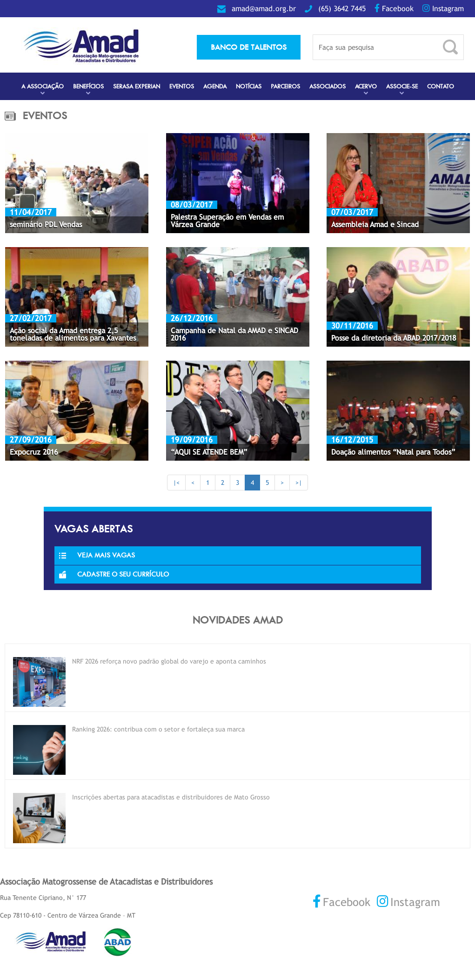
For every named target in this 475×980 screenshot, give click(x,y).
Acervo (366, 86)
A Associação (43, 86)
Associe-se (402, 86)
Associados (328, 86)
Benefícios (88, 86)
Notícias (249, 86)
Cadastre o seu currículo (114, 574)
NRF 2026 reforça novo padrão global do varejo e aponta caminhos (169, 661)
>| (299, 483)
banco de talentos (249, 47)
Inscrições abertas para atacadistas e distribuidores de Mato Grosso (171, 797)
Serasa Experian (137, 86)
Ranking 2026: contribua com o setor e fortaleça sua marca (158, 729)
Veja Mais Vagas (97, 555)
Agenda (215, 86)
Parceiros (285, 86)
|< (176, 483)
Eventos (182, 86)
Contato (441, 86)
